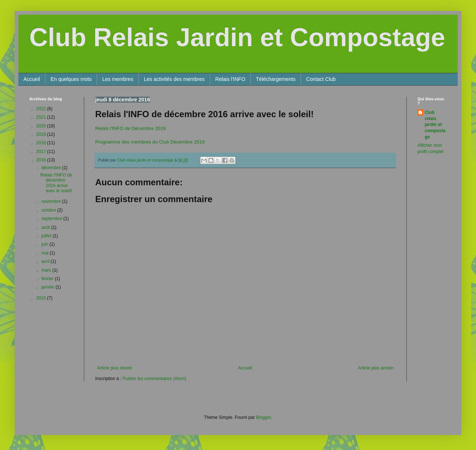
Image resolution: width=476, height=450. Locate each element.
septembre (52, 219)
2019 (42, 134)
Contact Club (321, 79)
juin (45, 244)
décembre (52, 168)
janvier (49, 287)
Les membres (118, 79)
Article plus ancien (376, 368)
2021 (42, 117)
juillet (47, 236)
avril (46, 261)
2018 (42, 143)
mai (46, 253)
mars (47, 270)
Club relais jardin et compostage (435, 125)
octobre (49, 210)
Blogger (263, 417)
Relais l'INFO (230, 79)
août (46, 227)
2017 (42, 152)
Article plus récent (114, 368)
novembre (52, 201)
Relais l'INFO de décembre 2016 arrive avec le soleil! (56, 183)
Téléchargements (276, 79)
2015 (42, 298)
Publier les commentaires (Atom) (155, 379)
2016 (42, 160)
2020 (42, 126)
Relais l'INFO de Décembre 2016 (131, 128)
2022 (42, 109)
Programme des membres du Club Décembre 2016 (150, 142)
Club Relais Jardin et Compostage (237, 37)
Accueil (32, 79)
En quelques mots (71, 79)
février (48, 279)
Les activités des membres (174, 79)
